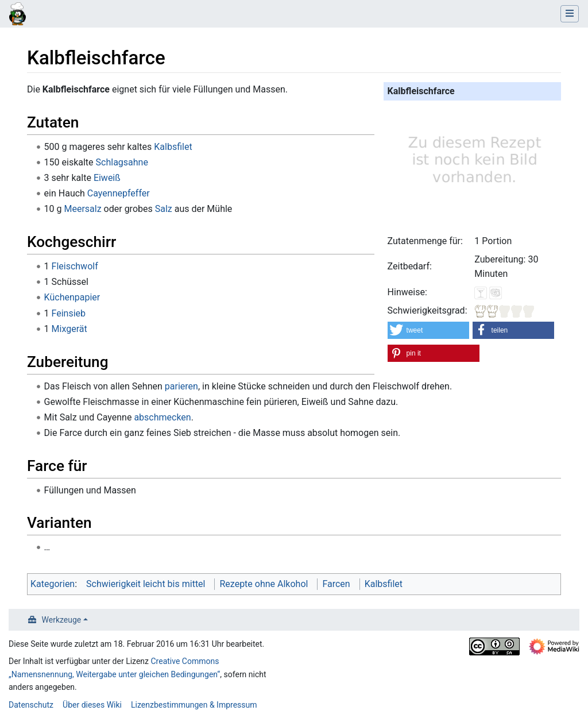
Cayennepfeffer (119, 193)
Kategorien (53, 584)
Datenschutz (31, 705)
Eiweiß (107, 178)
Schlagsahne (122, 162)
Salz (164, 209)
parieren (181, 386)
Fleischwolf (75, 266)
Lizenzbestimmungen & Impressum (194, 705)
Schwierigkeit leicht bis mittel (146, 584)
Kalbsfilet (173, 147)
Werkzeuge (62, 620)
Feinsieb (69, 313)
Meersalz (82, 209)
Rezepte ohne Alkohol (264, 584)
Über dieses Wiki (92, 705)
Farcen (336, 584)
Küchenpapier (72, 297)
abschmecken (162, 417)
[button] (429, 330)
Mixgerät (69, 329)
